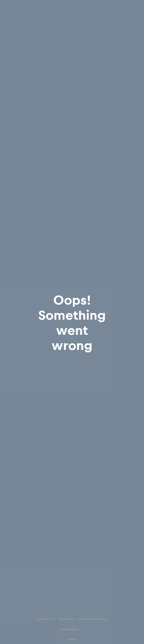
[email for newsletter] (67, 437)
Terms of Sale (14, 567)
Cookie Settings (15, 585)
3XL (128, 242)
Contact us (15, 493)
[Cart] (136, 6)
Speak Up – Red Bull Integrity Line (26, 604)
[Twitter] (26, 520)
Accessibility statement (20, 613)
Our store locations (21, 502)
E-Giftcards (15, 484)
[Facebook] (9, 520)
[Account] (121, 7)
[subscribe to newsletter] (133, 437)
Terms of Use (14, 557)
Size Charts (15, 475)
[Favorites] (128, 7)
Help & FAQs (16, 458)
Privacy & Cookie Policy (20, 576)
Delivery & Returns (21, 467)
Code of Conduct (16, 623)
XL (83, 242)
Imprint (10, 595)
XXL (105, 242)
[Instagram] (17, 520)
